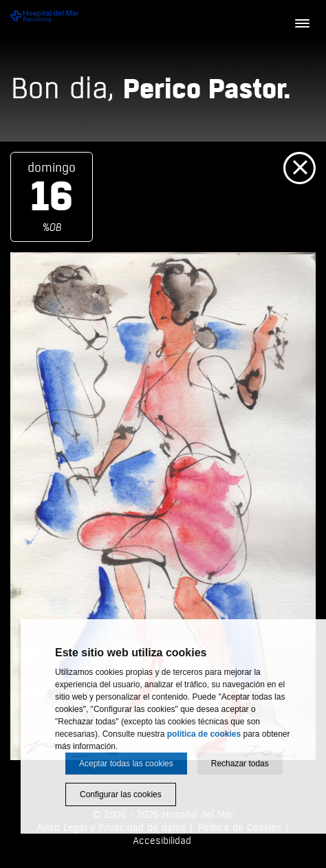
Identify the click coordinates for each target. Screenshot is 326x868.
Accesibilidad (162, 841)
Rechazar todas (240, 764)
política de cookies (204, 734)
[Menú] (302, 24)
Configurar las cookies (121, 794)
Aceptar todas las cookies (126, 764)
